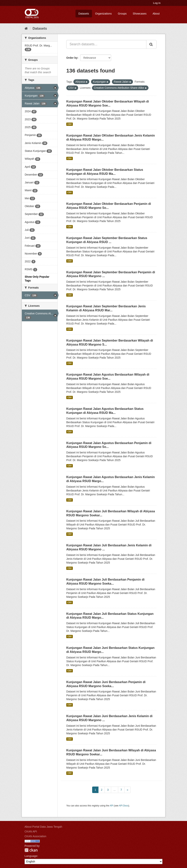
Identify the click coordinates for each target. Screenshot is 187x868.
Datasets (84, 14)
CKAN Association (35, 836)
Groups (122, 14)
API (111, 806)
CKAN (31, 850)
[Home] (26, 28)
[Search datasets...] (106, 44)
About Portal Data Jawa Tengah (43, 827)
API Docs (124, 806)
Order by (72, 58)
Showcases (140, 14)
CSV (70, 124)
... (115, 790)
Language (31, 856)
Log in (157, 3)
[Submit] (151, 44)
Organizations (103, 14)
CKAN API (31, 831)
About (156, 14)
